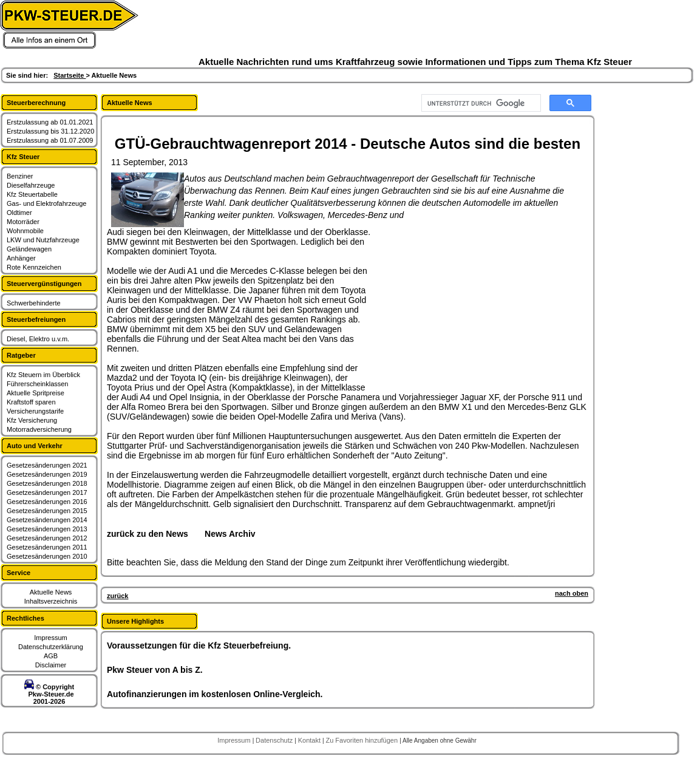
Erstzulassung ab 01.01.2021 (50, 122)
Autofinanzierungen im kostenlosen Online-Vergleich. (215, 694)
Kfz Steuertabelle (32, 194)
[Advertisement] (465, 303)
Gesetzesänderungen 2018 (47, 483)
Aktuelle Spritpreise (36, 393)
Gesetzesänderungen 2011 (47, 547)
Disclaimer (51, 665)
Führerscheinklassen (38, 384)
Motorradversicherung (39, 429)
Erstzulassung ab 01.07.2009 (50, 140)
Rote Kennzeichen (34, 267)
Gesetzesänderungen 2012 (47, 538)
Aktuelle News (51, 592)
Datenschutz (275, 740)
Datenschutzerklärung (51, 647)
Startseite (70, 75)
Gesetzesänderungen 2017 (47, 492)
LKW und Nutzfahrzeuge (43, 240)
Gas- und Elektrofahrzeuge (46, 203)
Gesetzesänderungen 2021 (47, 465)
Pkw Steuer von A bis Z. (155, 670)
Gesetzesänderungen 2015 (47, 511)
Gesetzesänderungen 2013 (47, 529)
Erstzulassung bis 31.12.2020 (50, 131)
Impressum (50, 638)
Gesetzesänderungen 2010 (47, 556)
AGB (51, 656)
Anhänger (21, 258)
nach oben (572, 593)
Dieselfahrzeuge (31, 185)
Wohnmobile (25, 231)
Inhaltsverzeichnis (51, 601)
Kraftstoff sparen (31, 402)
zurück (117, 596)
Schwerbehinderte (34, 303)
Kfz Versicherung (32, 420)
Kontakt (310, 740)
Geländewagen (29, 249)
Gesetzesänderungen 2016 (47, 502)
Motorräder (23, 222)
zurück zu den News (148, 534)
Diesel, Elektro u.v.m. (38, 339)
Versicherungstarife (35, 411)
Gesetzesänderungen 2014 (47, 520)
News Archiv (230, 534)
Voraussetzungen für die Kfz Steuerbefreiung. (199, 646)
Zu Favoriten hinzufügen (362, 740)
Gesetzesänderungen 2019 (47, 474)
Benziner (20, 176)
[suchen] (480, 103)
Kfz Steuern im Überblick (43, 375)
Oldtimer (19, 213)
